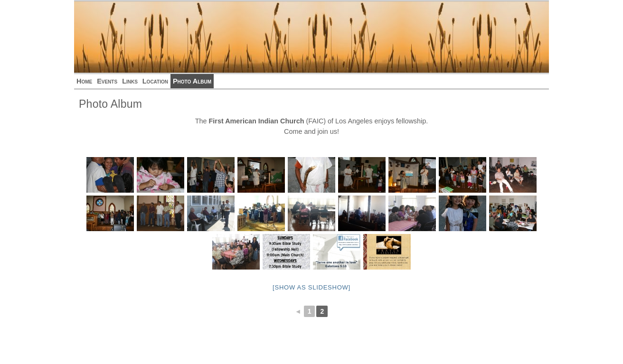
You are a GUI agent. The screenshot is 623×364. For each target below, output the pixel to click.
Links (130, 81)
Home (84, 81)
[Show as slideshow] (311, 287)
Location (155, 81)
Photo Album (192, 81)
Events (107, 81)
